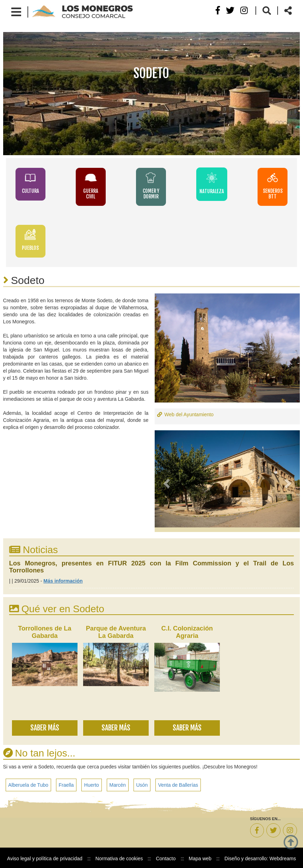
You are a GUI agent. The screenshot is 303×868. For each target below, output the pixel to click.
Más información (63, 579)
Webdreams (283, 857)
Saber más (45, 726)
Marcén (118, 783)
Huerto (92, 783)
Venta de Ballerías (179, 783)
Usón (143, 783)
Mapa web (200, 857)
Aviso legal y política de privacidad (45, 857)
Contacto (166, 857)
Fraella (66, 783)
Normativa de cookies (119, 857)
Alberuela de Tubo (29, 783)
